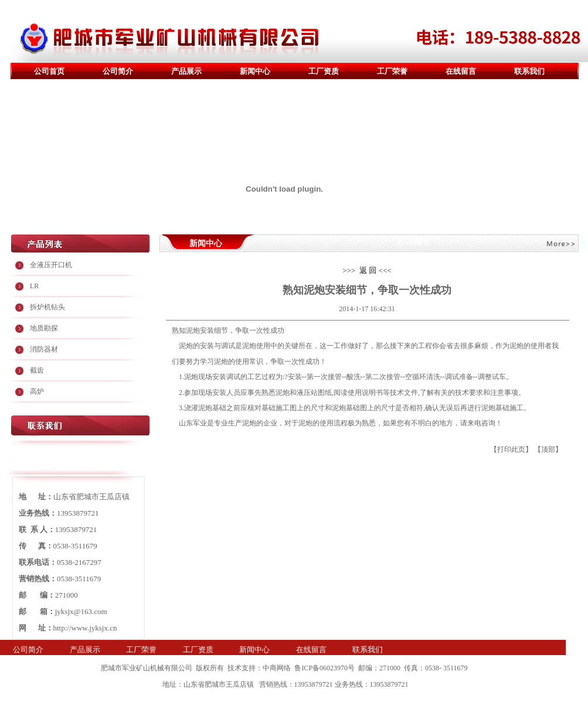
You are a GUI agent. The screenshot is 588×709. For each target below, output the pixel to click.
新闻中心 (255, 71)
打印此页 (511, 449)
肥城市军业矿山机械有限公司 (147, 668)
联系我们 (529, 71)
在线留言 (461, 71)
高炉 (37, 391)
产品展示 (186, 71)
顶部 (548, 449)
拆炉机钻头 (47, 307)
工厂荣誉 (392, 71)
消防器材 (44, 349)
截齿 (37, 370)
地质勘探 (44, 328)
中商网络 (277, 668)
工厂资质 (324, 71)
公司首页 (49, 71)
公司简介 (118, 71)
